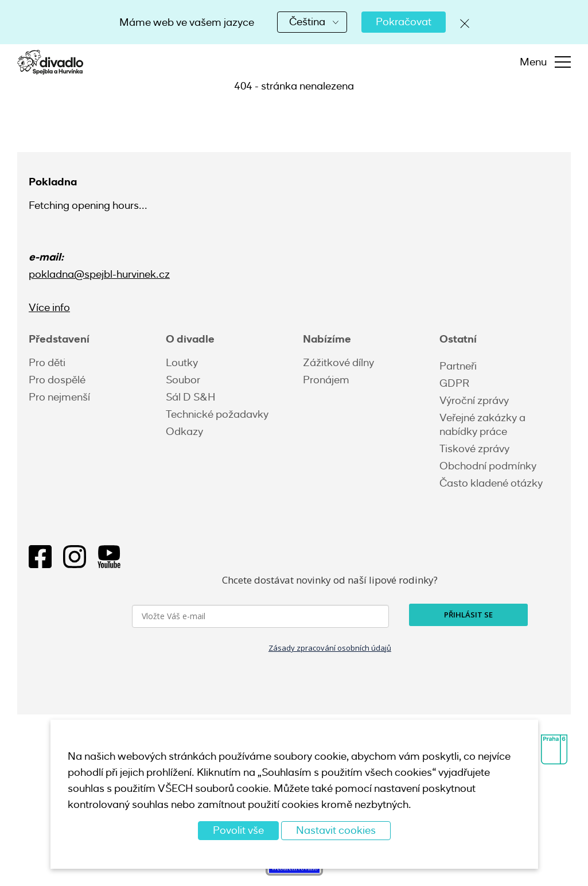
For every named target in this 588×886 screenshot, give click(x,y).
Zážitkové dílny (338, 363)
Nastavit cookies (336, 830)
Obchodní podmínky (488, 466)
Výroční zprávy (474, 401)
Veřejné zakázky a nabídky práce (482, 425)
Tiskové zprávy (474, 449)
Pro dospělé (57, 380)
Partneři (458, 366)
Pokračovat (404, 22)
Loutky (182, 363)
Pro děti (47, 363)
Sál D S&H (190, 397)
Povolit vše (238, 830)
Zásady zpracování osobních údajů (330, 648)
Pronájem (326, 380)
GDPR (454, 383)
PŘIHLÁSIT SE (468, 615)
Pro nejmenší (59, 397)
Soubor (183, 380)
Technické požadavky (217, 414)
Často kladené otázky (491, 483)
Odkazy (184, 432)
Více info (49, 308)
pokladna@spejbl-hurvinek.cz (99, 274)
